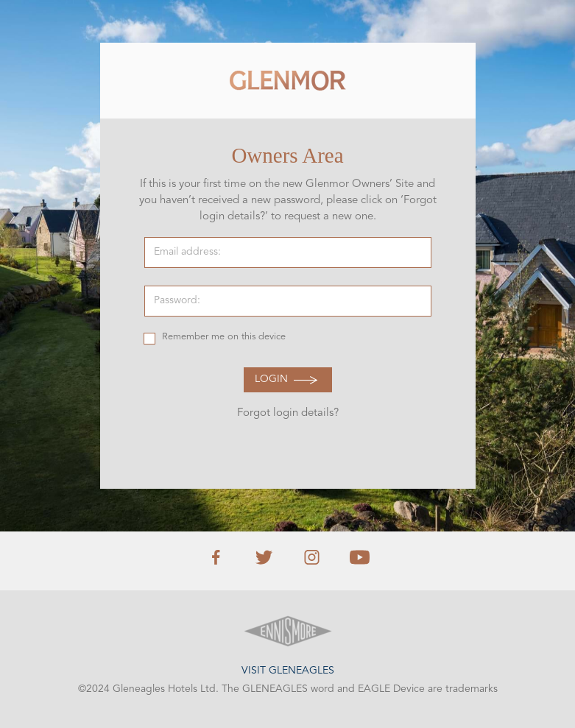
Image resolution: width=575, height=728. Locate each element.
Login (271, 379)
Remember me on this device (224, 337)
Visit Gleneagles (288, 671)
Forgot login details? (288, 413)
